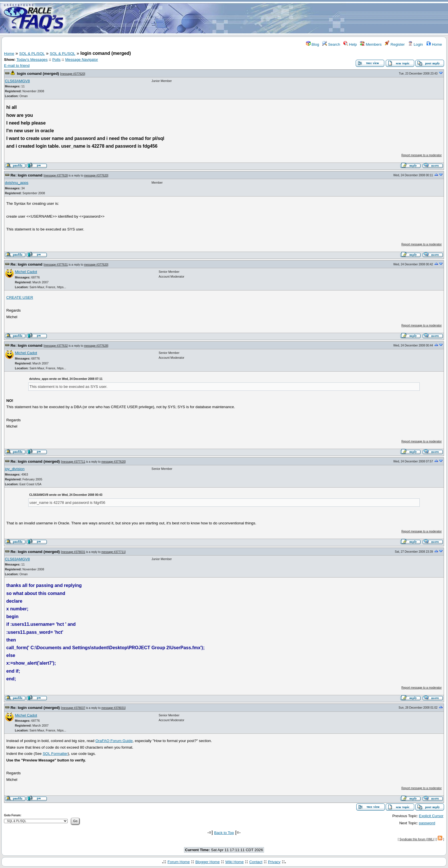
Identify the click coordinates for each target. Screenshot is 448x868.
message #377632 (56, 346)
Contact (256, 862)
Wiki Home (234, 862)
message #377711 (73, 462)
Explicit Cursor (431, 816)
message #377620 (73, 74)
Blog (313, 44)
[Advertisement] (258, 18)
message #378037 (73, 708)
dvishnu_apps (17, 183)
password (427, 823)
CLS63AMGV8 (17, 81)
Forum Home (179, 862)
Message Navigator (82, 60)
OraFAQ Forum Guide (114, 741)
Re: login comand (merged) (35, 461)
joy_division (15, 469)
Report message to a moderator (422, 155)
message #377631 (56, 265)
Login (415, 44)
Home (434, 44)
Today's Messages (32, 60)
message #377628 (56, 176)
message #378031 (73, 552)
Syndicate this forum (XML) (417, 839)
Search (331, 44)
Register (395, 44)
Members (371, 44)
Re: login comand (27, 175)
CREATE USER (20, 297)
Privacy (274, 862)
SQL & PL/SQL (32, 54)
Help (350, 44)
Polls (56, 60)
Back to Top (224, 833)
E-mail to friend (17, 66)
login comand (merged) (38, 74)
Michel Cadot (26, 272)
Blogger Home (208, 862)
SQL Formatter (55, 754)
